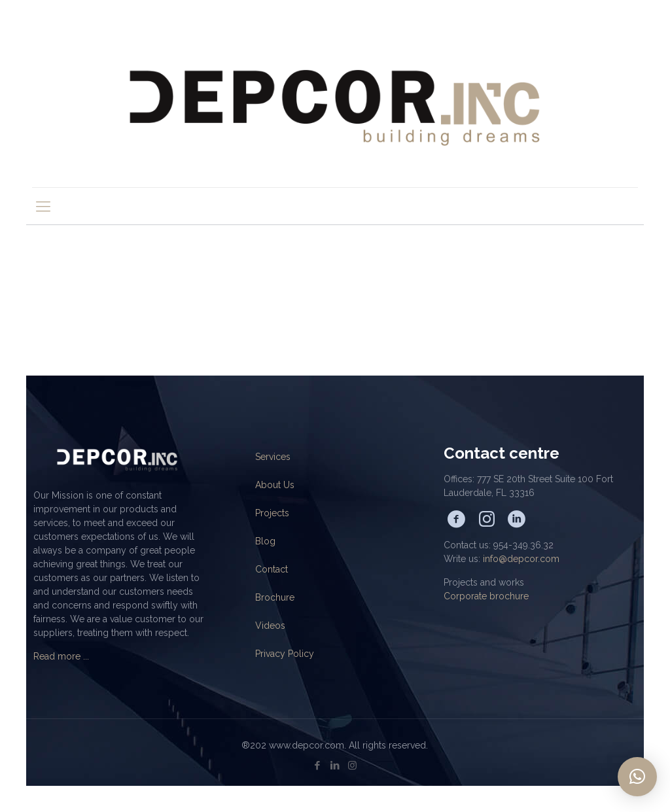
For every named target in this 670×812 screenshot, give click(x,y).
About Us (275, 485)
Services (273, 457)
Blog (265, 541)
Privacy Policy (285, 654)
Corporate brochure (486, 596)
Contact (272, 569)
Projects (272, 513)
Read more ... (61, 656)
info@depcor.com (521, 559)
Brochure (275, 597)
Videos (270, 626)
